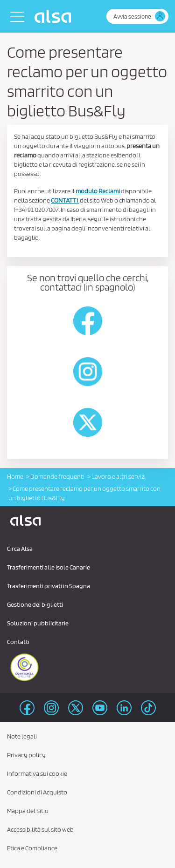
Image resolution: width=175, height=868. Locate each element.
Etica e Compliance (32, 848)
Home (15, 476)
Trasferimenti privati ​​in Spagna (49, 586)
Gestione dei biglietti (35, 604)
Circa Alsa (20, 549)
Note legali (22, 736)
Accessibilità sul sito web (40, 829)
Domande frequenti (57, 476)
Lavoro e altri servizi (119, 476)
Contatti (18, 642)
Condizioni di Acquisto (37, 792)
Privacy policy (26, 755)
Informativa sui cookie (37, 773)
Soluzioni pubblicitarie (38, 623)
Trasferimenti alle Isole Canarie (49, 567)
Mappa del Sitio (28, 811)
